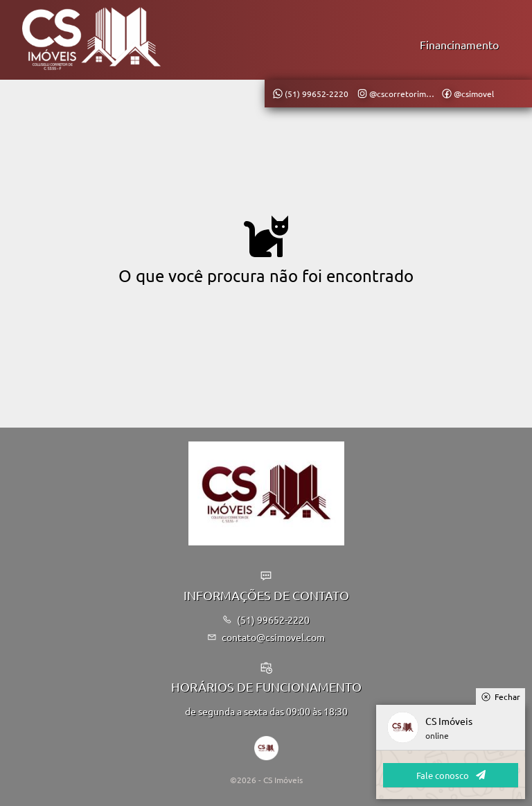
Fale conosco (451, 775)
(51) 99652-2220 (266, 620)
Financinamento (459, 44)
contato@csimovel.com (266, 637)
